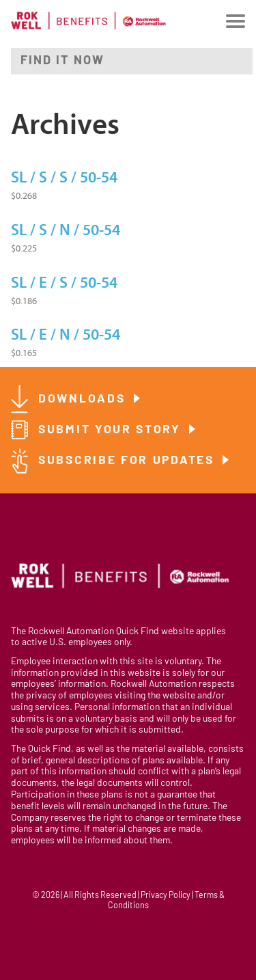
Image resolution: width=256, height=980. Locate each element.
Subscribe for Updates (128, 461)
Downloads (84, 399)
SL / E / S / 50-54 (64, 283)
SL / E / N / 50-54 (66, 335)
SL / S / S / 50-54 (64, 178)
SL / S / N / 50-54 (66, 230)
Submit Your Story (112, 430)
